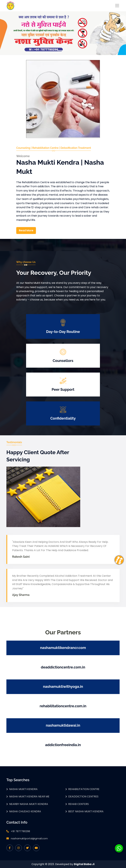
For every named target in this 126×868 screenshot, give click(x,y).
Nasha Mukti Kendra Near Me (29, 796)
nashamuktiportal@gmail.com (29, 838)
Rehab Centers (79, 804)
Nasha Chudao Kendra (25, 811)
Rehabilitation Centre (84, 789)
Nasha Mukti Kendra (23, 789)
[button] (9, 33)
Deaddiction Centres (83, 796)
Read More (26, 230)
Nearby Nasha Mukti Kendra (29, 804)
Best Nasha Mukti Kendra (86, 811)
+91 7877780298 (20, 831)
